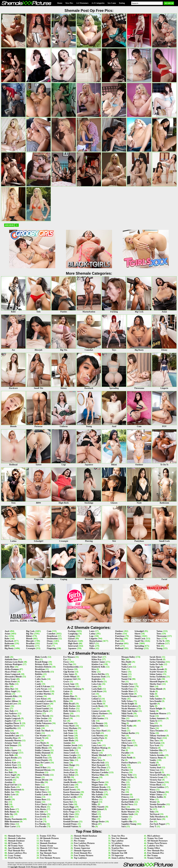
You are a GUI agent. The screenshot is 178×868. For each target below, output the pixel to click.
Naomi (124, 677)
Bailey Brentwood (13, 790)
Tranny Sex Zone (155, 838)
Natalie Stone (128, 694)
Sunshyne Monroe (158, 713)
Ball (6, 797)
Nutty (124, 738)
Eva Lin (39, 822)
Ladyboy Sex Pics (155, 846)
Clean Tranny (80, 838)
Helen (66, 701)
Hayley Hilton (70, 699)
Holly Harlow (70, 706)
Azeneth (8, 780)
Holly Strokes (70, 711)
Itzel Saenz (68, 723)
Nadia (124, 664)
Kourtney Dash (99, 677)
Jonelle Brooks (70, 782)
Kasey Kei (68, 802)
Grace (66, 682)
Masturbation (96, 641)
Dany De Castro (42, 763)
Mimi (94, 812)
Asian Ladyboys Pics (17, 853)
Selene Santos (156, 674)
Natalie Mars (127, 691)
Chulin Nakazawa (43, 723)
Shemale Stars (14, 836)
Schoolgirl (139, 631)
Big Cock (30, 631)
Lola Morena (98, 736)
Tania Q (153, 721)
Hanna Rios (69, 696)
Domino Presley (42, 775)
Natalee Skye (127, 684)
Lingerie (93, 639)
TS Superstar (118, 855)
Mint (94, 819)
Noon (124, 731)
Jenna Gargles (70, 755)
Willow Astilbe (156, 797)
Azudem (8, 782)
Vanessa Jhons (156, 758)
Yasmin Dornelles (158, 804)
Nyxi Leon (126, 741)
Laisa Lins (96, 684)
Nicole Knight (128, 704)
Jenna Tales (69, 760)
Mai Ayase (96, 750)
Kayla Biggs (69, 807)
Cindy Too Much (43, 731)
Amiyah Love (11, 704)
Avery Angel (10, 775)
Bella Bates (10, 809)
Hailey (66, 694)
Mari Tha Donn (99, 768)
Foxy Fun (68, 664)
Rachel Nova (127, 804)
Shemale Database (16, 841)
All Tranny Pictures (120, 846)
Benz (7, 817)
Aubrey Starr (11, 765)
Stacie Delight (156, 709)
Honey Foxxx (69, 716)
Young (159, 648)
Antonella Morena (13, 741)
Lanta (94, 686)
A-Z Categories (98, 3)
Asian (7, 634)
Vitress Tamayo (157, 782)
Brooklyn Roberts (43, 667)
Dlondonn (40, 772)
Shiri (152, 686)
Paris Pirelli (127, 758)
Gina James (69, 674)
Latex (92, 631)
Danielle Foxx (41, 758)
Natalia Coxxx (128, 686)
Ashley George (11, 753)
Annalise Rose (11, 738)
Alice (7, 686)
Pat (123, 760)
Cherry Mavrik (42, 716)
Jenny (66, 763)
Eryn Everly (41, 817)
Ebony (50, 641)
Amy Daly (9, 711)
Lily (93, 721)
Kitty (94, 672)
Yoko (152, 812)
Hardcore (72, 641)
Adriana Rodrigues (13, 664)
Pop (123, 790)
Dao (37, 765)
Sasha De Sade (156, 664)
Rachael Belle (128, 802)
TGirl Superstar (119, 851)
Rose (124, 807)
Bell (6, 804)
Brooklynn (40, 669)
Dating (122, 3)
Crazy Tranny (14, 855)
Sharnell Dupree (157, 682)
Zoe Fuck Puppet (158, 824)
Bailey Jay (9, 792)
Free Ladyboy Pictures (84, 843)
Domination (52, 639)
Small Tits (139, 641)
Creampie (31, 648)
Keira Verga (69, 812)
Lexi (94, 709)
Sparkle (153, 704)
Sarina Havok (156, 659)
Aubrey (8, 760)
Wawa (152, 790)
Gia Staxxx (68, 669)
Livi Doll (96, 733)
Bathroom (9, 643)
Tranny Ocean (46, 846)
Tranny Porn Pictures (157, 843)
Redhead (119, 648)
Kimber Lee (97, 664)
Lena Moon (97, 704)
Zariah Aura (155, 819)
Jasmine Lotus (70, 748)
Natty (124, 699)
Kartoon (67, 799)
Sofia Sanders (156, 699)
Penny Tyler (127, 775)
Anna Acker (10, 733)
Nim (123, 718)
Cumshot (51, 634)
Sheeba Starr (156, 684)
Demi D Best (41, 768)
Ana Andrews (11, 713)
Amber (8, 699)
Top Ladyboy (117, 841)
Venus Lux (155, 770)
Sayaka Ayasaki (157, 669)
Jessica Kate (69, 772)
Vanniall (153, 765)
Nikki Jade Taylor (130, 711)
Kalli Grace (69, 787)
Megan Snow (98, 785)
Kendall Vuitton (71, 826)
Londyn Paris (98, 738)
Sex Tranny (45, 841)
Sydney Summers (158, 718)
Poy (123, 792)
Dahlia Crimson (42, 750)
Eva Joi (38, 819)
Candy (38, 684)
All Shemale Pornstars (157, 841)
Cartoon (39, 696)
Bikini (29, 636)
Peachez (125, 770)
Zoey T (153, 826)
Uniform (160, 643)
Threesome (162, 636)
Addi (7, 657)
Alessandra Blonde (13, 677)
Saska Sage (155, 667)
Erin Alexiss (41, 809)
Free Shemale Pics (156, 853)
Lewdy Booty (98, 706)
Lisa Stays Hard (99, 731)
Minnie (95, 817)
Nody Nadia (127, 726)
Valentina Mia (156, 750)
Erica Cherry (41, 804)
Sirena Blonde (156, 689)
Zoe (151, 822)
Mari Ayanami (98, 765)
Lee (93, 694)
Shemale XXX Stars (49, 848)
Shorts (138, 634)
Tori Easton (155, 743)
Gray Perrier (69, 686)
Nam (124, 669)
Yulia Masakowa (157, 817)
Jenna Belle (69, 750)
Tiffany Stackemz (158, 736)
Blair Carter (10, 826)
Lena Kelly (97, 701)
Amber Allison (11, 701)
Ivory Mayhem (70, 728)
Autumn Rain (11, 768)
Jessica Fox (69, 770)
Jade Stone (68, 733)
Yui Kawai (154, 814)
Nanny (124, 674)
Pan (123, 750)
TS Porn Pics (46, 855)
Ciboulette (40, 726)
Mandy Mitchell (99, 755)
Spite (152, 706)
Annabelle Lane (12, 736)
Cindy (38, 728)
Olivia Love (127, 743)
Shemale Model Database (85, 836)
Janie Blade (69, 741)
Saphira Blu (127, 822)
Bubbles (39, 674)
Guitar (66, 691)
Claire (38, 733)
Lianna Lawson (99, 711)
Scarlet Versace (157, 672)
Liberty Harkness (100, 713)
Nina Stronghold (129, 721)
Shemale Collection (17, 838)
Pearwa (125, 772)
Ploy (123, 782)
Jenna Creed (69, 753)
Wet (158, 646)
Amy (7, 709)
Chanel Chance (42, 704)
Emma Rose (41, 799)
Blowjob (30, 641)
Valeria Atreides (157, 755)
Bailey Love (10, 795)
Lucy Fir (96, 741)
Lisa (94, 728)
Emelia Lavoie (42, 795)
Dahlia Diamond (43, 753)
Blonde (29, 639)
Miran (95, 824)
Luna (94, 743)
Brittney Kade (42, 664)
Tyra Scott (154, 745)
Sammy (125, 817)
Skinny (138, 636)
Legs (91, 636)
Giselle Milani (70, 677)
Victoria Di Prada (158, 775)
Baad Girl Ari (11, 785)
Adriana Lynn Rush (14, 662)
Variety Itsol (155, 768)
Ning (124, 723)
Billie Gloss (10, 824)
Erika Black (41, 807)
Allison (8, 694)
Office (92, 648)
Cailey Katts (41, 679)
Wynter (153, 802)
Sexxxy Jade (155, 679)
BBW (7, 646)
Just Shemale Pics (16, 848)
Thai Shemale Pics (16, 851)
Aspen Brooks (11, 758)
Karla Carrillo (70, 797)
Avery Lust (10, 777)
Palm (124, 748)
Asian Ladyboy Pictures (122, 858)
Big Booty (9, 648)
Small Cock (140, 639)
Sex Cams (112, 3)
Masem (95, 777)
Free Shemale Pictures (50, 858)
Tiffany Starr (156, 738)
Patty (124, 765)
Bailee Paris (10, 787)
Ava (6, 770)
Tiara (152, 728)
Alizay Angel (10, 691)
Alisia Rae (9, 689)
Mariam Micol (98, 770)
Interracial (73, 646)
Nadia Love (127, 667)
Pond (124, 785)
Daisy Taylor (41, 755)
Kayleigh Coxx (70, 809)
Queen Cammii (128, 799)
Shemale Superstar (82, 851)
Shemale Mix (46, 851)
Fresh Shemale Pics (83, 853)
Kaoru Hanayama (72, 792)
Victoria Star (156, 780)
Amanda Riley (11, 696)
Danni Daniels (41, 760)
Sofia (152, 696)
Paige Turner (127, 745)
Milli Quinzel (98, 809)
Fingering (51, 648)
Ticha (152, 733)
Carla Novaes (41, 689)
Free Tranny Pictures (84, 855)
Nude (92, 646)
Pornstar (119, 643)
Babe (7, 639)
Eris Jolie (39, 812)
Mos (123, 659)
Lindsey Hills (98, 726)
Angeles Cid (10, 721)
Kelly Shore (69, 817)
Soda (152, 694)
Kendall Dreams (71, 822)
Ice (65, 721)
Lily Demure (97, 723)
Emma (38, 797)
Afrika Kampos (12, 669)
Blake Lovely (41, 657)
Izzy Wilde (68, 731)
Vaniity (153, 760)
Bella (7, 807)
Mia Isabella (97, 795)
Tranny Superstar (82, 848)
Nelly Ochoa (127, 701)
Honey (66, 713)
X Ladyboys (117, 843)
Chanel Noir (41, 706)
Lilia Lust (96, 716)
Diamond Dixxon (43, 770)
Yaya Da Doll (156, 807)
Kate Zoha (68, 804)
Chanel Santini (42, 709)
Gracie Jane (69, 684)
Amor (7, 706)
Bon (37, 659)
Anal (7, 631)
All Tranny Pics (15, 843)
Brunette (30, 646)
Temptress (154, 726)
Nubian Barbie (128, 733)
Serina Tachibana (158, 677)
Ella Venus (40, 790)
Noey (124, 728)
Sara (124, 826)
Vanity (153, 763)
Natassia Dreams (129, 696)
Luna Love (97, 745)
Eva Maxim (40, 824)
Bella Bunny (10, 812)
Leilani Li (96, 699)
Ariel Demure (11, 745)
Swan (152, 716)
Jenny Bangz (69, 765)
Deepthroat (52, 636)
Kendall (67, 819)
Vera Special (155, 772)
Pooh (124, 787)
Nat (123, 682)
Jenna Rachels (70, 758)
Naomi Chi (126, 679)
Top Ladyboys (80, 858)
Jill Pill (67, 777)
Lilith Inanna (98, 718)
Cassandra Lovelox (44, 701)
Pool (117, 641)
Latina (92, 634)
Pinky (124, 780)
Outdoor (119, 631)
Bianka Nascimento (14, 819)
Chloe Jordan (41, 718)
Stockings (139, 648)
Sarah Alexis (155, 657)
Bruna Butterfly (42, 672)
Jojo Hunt (68, 780)
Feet (49, 646)
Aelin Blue (9, 667)
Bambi (8, 799)
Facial (50, 643)
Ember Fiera (41, 792)
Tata (152, 723)
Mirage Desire (98, 822)
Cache (38, 677)
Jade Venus (69, 736)
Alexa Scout (10, 679)
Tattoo (159, 631)
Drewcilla (39, 782)
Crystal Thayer (42, 745)
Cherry (38, 713)
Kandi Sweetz (70, 790)
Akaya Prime (11, 672)
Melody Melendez (100, 790)
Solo (137, 643)
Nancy (124, 672)
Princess (125, 797)
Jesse (66, 768)
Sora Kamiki (156, 701)
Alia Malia (9, 684)
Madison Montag (99, 748)
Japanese (72, 648)
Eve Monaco (69, 657)
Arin (7, 748)
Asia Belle (9, 755)
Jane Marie (69, 738)
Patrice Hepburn (129, 763)
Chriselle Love (42, 721)
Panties (119, 634)
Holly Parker (69, 709)
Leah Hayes (97, 691)
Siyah (152, 691)
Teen (159, 634)
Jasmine (67, 743)
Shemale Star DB (119, 853)
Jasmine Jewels (70, 745)
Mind (94, 814)
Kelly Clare (69, 814)
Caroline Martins (43, 694)
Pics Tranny (79, 841)
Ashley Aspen (11, 750)
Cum (49, 631)
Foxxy (66, 662)
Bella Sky (9, 814)
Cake (37, 682)
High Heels (73, 643)
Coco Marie (40, 743)
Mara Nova (97, 760)
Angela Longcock (13, 718)
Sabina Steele (128, 814)
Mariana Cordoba (100, 772)
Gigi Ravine (69, 672)
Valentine (154, 753)
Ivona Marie (69, 726)
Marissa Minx (98, 775)
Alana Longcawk (12, 674)
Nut (123, 736)
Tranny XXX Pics (48, 836)
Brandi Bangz (41, 662)
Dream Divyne (42, 780)
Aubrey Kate (11, 763)
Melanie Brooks (99, 787)
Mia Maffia (97, 797)
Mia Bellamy (98, 792)
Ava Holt (9, 772)
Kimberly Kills (98, 667)
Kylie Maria (97, 682)
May (94, 780)
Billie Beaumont (12, 822)
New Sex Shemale (119, 838)
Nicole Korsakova (130, 706)
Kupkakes (96, 679)
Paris (124, 755)
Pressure (125, 795)
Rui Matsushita (128, 809)
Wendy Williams (157, 792)
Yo (151, 809)
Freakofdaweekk (71, 667)
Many (94, 758)
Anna (7, 731)
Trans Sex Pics (118, 836)
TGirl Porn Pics (15, 858)
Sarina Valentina (157, 662)
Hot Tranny (153, 855)
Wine (152, 799)
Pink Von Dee (128, 777)
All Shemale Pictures (49, 838)
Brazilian (30, 643)
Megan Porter (98, 782)
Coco (37, 741)
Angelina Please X (13, 723)
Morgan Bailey (128, 657)
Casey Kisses (41, 699)
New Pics (69, 3)
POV (117, 646)
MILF (92, 643)
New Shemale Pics (155, 851)
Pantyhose (120, 636)
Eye (65, 659)
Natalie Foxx (127, 689)
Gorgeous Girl (70, 679)
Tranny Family (154, 858)
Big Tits (30, 634)
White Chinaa (156, 795)
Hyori (66, 718)
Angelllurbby (11, 728)
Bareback (9, 641)
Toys (159, 639)
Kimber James (98, 662)
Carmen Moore (42, 691)
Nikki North (127, 713)
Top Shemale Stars (48, 853)
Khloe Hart (97, 657)
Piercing (119, 639)
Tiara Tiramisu (157, 731)
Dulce (38, 785)
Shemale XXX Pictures (28, 867)
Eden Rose (40, 787)
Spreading (139, 646)
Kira (94, 669)
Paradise (125, 753)
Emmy (38, 802)
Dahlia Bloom (41, 748)
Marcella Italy (98, 763)
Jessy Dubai (69, 775)
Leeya (94, 696)
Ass (6, 636)
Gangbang (73, 634)
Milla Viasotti (98, 807)
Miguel (95, 802)
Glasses (71, 639)
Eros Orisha (41, 814)
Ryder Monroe (128, 812)
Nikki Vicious (128, 716)
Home (60, 3)
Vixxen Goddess (157, 787)
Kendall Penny (70, 824)
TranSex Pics (117, 848)
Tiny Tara (154, 741)
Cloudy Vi (40, 738)
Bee (6, 802)
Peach (124, 768)
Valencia (154, 748)
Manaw (95, 753)
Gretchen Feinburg (72, 689)
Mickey (95, 799)
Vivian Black (156, 785)
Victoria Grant (156, 777)
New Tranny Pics (82, 846)
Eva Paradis (41, 826)
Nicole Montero (129, 709)
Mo (93, 826)
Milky (94, 804)
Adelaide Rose (11, 659)
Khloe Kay (97, 659)
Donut (38, 777)
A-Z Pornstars (82, 3)
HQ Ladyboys (154, 836)
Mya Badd (126, 662)
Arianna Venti (11, 743)
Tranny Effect (154, 848)
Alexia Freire (11, 682)
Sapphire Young (129, 824)
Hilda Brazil (69, 704)
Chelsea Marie (42, 711)
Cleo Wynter (41, 736)
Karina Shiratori (71, 795)
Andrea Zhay (11, 716)
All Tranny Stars (15, 846)
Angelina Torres (12, 726)
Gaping (71, 636)
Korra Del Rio (98, 674)
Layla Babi (97, 689)
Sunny (153, 711)
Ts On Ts (161, 641)
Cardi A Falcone (42, 686)
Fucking (72, 631)
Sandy (124, 819)
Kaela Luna (69, 785)
